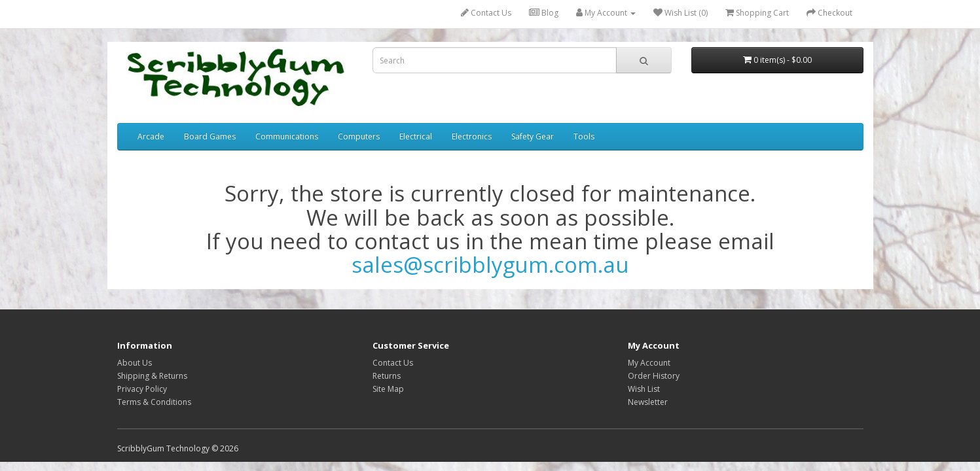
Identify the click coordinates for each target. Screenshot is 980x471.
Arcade (151, 136)
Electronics (472, 136)
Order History (654, 376)
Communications (287, 136)
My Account (649, 363)
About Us (135, 363)
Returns (387, 376)
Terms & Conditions (154, 402)
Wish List (644, 389)
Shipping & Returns (152, 376)
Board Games (210, 136)
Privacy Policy (142, 389)
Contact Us (486, 13)
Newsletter (648, 402)
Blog (544, 13)
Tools (584, 136)
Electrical (416, 136)
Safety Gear (533, 136)
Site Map (388, 389)
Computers (359, 136)
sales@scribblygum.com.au (490, 265)
